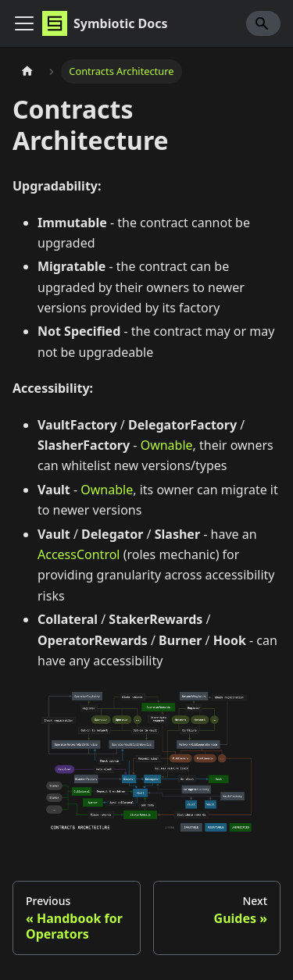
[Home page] (27, 71)
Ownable (167, 445)
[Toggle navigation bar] (24, 23)
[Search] (263, 23)
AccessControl (79, 554)
